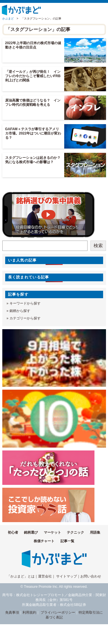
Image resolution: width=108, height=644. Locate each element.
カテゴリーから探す (25, 318)
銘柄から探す (20, 311)
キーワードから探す (25, 303)
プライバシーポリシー (58, 612)
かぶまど (8, 18)
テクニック (75, 532)
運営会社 (45, 576)
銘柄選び (31, 532)
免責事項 (12, 612)
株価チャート (44, 541)
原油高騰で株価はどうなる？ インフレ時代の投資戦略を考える (33, 103)
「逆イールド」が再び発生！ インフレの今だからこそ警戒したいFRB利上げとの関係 (33, 76)
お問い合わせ (91, 576)
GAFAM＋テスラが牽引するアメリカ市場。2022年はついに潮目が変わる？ (33, 133)
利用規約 (29, 612)
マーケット (52, 532)
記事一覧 (67, 541)
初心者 (13, 532)
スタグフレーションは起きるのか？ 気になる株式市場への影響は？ (35, 160)
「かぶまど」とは (21, 576)
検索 (98, 246)
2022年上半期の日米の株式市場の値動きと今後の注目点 (33, 45)
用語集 (95, 532)
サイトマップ (67, 576)
